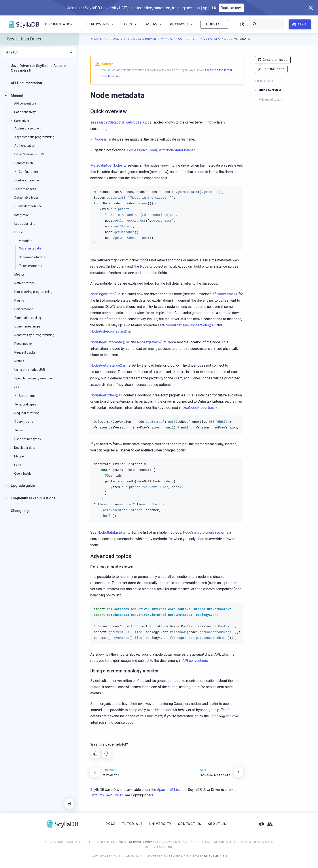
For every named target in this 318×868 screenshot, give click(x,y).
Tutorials (133, 824)
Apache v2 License (172, 790)
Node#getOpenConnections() (188, 325)
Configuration (28, 172)
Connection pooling (28, 318)
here (150, 795)
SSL (17, 387)
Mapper (20, 456)
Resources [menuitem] (182, 24)
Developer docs (25, 448)
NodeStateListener (112, 532)
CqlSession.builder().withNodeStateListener (161, 150)
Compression (24, 163)
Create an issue (273, 60)
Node (99, 139)
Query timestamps (27, 326)
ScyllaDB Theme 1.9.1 (210, 857)
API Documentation (26, 83)
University (161, 824)
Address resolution (27, 128)
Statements (27, 396)
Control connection (27, 180)
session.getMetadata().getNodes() (117, 122)
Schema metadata (32, 257)
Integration (22, 215)
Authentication (25, 146)
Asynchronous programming (34, 137)
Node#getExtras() (104, 395)
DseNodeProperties (198, 408)
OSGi (18, 465)
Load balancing (25, 224)
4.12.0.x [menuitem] (39, 52)
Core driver (189, 39)
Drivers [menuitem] (154, 24)
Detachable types (26, 198)
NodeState (225, 294)
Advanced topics (270, 99)
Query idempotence (28, 206)
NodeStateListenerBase (202, 532)
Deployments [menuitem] (101, 24)
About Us (217, 824)
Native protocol (25, 283)
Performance (24, 309)
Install (214, 24)
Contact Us (190, 824)
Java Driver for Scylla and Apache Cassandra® (38, 68)
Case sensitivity (25, 112)
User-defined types (28, 439)
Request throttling (27, 413)
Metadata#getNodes (107, 165)
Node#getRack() (150, 342)
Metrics (20, 274)
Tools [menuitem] (130, 24)
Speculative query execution (34, 378)
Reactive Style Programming (34, 335)
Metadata (212, 39)
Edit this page (271, 69)
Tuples (19, 430)
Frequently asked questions (33, 498)
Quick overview (270, 90)
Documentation (59, 24)
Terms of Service (127, 842)
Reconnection (24, 344)
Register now (231, 8)
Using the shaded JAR (30, 370)
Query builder (23, 474)
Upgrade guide (23, 486)
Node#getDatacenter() (108, 342)
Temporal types (25, 404)
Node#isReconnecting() (109, 331)
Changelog (20, 511)
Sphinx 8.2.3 (179, 857)
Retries (19, 361)
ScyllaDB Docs (105, 39)
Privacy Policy (158, 842)
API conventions (195, 661)
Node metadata (30, 248)
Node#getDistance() (106, 365)
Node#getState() (103, 294)
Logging (20, 232)
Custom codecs (25, 189)
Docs (111, 824)
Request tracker (26, 352)
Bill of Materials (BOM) (30, 154)
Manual (168, 39)
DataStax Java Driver (106, 795)
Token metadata (31, 266)
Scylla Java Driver (141, 39)
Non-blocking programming (33, 292)
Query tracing (24, 422)
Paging (19, 301)
